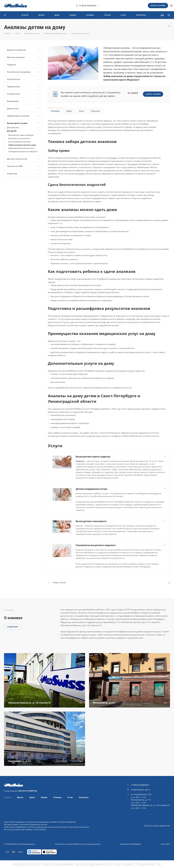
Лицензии (95, 111)
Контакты (84, 797)
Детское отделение (23, 57)
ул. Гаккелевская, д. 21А (141, 794)
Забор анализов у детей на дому (22, 145)
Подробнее (13, 627)
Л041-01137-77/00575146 (28, 791)
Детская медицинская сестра (91, 489)
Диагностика (23, 108)
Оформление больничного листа (21, 148)
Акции (44, 797)
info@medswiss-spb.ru (141, 790)
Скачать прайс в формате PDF (157, 826)
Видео (69, 111)
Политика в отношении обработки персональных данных (78, 844)
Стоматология (23, 94)
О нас (70, 797)
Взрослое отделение (23, 50)
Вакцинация (23, 101)
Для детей (23, 131)
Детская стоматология (23, 159)
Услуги (7, 797)
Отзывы (57, 797)
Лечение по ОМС (23, 166)
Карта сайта (165, 844)
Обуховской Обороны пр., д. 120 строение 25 (150, 805)
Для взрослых (23, 127)
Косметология (23, 79)
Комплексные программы (23, 72)
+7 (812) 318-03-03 (87, 6)
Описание (55, 111)
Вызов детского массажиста (91, 521)
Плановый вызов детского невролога (96, 545)
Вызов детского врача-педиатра (93, 457)
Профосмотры (23, 86)
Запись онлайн (158, 5)
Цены (81, 111)
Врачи (20, 797)
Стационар (23, 173)
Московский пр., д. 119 (141, 800)
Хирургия (23, 65)
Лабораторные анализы (23, 116)
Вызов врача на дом (23, 123)
